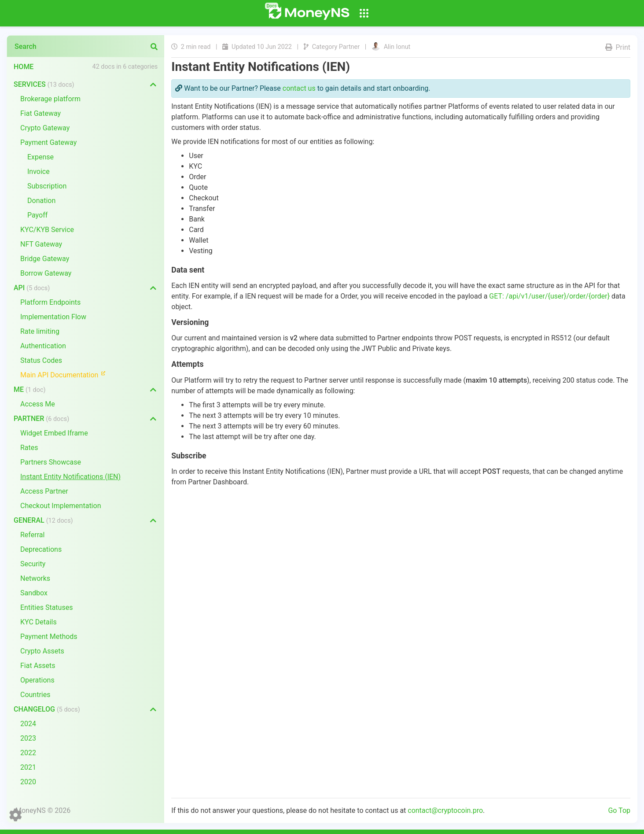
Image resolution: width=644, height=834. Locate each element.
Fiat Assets (38, 666)
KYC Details (39, 622)
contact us (299, 88)
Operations (37, 680)
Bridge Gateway (45, 259)
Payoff (37, 215)
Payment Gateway (48, 142)
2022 (28, 753)
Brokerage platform (50, 99)
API (32, 288)
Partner (41, 419)
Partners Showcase (51, 462)
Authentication (43, 346)
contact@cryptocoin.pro (445, 810)
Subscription (47, 186)
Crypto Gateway (45, 128)
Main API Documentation (67, 375)
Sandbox (34, 593)
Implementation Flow (53, 317)
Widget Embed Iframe (54, 433)
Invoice (39, 172)
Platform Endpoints (50, 302)
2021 (28, 767)
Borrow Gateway (46, 273)
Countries (35, 695)
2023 (28, 738)
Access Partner (44, 491)
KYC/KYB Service (47, 230)
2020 (28, 782)
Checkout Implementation (61, 506)
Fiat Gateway (40, 113)
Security (33, 564)
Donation (41, 201)
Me (29, 389)
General (43, 520)
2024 (28, 724)
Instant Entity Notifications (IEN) (70, 477)
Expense (40, 157)
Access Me (38, 404)
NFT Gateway (41, 244)
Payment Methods (49, 637)
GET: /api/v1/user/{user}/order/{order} (549, 296)
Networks (35, 578)
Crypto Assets (42, 651)
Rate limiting (40, 331)
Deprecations (41, 549)
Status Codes (41, 360)
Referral (32, 535)
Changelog (47, 709)
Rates (29, 448)
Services (44, 84)
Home (24, 67)
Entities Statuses (46, 607)
